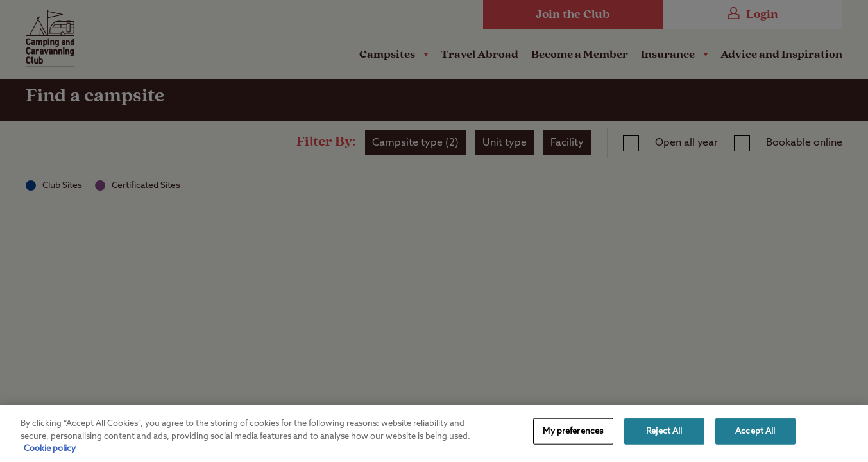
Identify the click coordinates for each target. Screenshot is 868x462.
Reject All (664, 431)
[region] (434, 433)
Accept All (755, 431)
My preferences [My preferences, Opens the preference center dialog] (573, 431)
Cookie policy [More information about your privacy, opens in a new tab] (50, 449)
